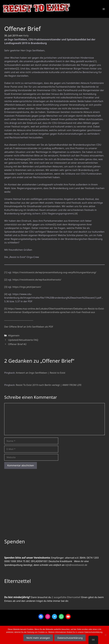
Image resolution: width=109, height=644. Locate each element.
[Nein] (105, 635)
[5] (54, 224)
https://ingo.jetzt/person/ (27, 287)
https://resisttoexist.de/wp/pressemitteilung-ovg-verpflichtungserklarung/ (54, 272)
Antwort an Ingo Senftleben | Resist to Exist (41, 373)
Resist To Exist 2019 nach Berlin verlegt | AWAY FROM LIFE (49, 385)
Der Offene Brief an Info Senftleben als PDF (29, 327)
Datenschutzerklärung (70, 638)
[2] (18, 68)
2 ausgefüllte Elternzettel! (66, 597)
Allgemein (14, 335)
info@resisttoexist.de (76, 565)
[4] (76, 213)
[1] (95, 61)
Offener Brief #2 (17, 344)
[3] (29, 159)
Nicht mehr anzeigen (38, 638)
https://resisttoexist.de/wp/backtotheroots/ (37, 280)
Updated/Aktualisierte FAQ (23, 340)
